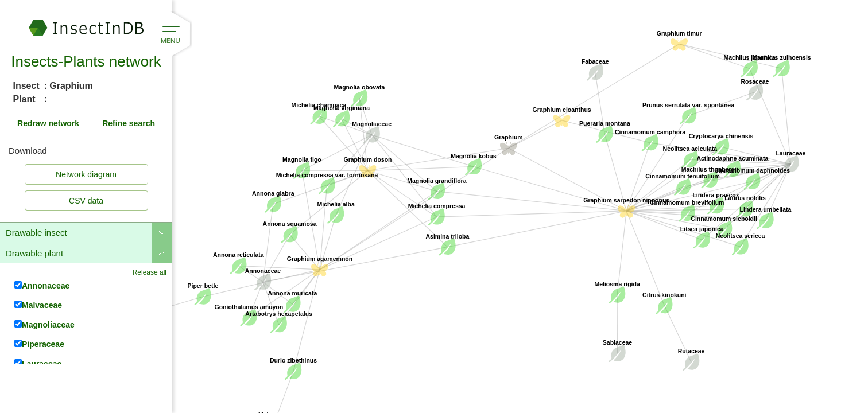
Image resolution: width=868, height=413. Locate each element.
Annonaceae (42, 285)
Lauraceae (38, 363)
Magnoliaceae (44, 324)
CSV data (86, 201)
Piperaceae (39, 344)
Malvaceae (38, 305)
